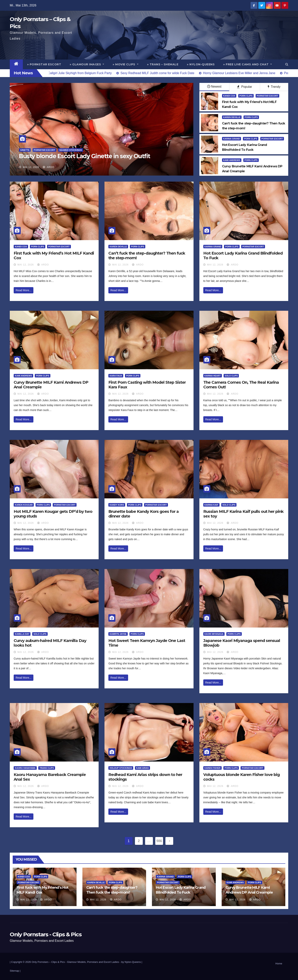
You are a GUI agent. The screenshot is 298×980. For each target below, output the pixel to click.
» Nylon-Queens (201, 64)
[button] (287, 64)
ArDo (49, 167)
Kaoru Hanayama (25, 768)
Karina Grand (232, 139)
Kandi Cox (229, 96)
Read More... (24, 290)
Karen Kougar (24, 505)
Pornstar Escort (45, 150)
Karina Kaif (211, 505)
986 (159, 841)
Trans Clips (47, 768)
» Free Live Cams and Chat (248, 64)
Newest (214, 87)
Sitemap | (15, 971)
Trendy (274, 87)
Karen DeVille (232, 117)
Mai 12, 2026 (31, 167)
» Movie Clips (126, 64)
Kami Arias (142, 768)
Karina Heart (213, 376)
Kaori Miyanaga (214, 634)
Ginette (25, 150)
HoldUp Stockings (121, 768)
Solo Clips (231, 376)
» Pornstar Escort (44, 64)
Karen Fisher (213, 768)
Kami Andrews (232, 160)
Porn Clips (246, 96)
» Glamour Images (87, 64)
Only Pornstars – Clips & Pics (48, 962)
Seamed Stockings (71, 150)
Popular (245, 87)
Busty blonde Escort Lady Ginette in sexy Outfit (85, 156)
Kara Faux (116, 376)
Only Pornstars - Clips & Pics (46, 934)
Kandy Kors (117, 505)
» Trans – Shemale (163, 64)
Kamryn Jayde (118, 634)
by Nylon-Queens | (132, 962)
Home (279, 964)
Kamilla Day (22, 634)
